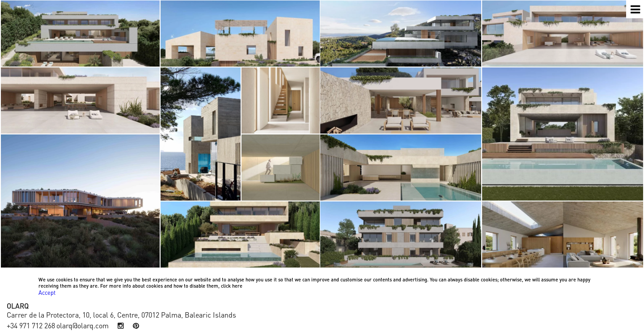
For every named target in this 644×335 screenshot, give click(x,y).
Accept (47, 292)
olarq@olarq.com (83, 325)
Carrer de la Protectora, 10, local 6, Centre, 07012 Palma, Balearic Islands (121, 314)
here (237, 285)
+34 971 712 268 (31, 325)
